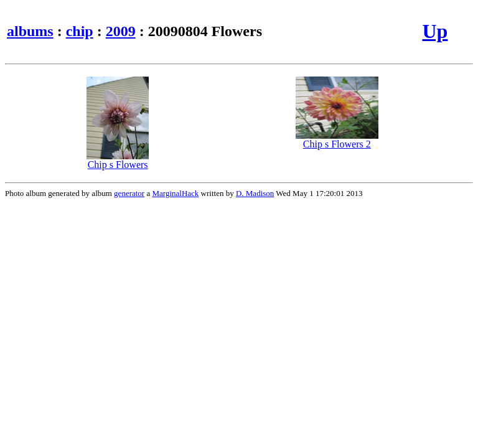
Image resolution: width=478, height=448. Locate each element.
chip (80, 31)
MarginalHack (175, 193)
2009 (121, 31)
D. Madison (255, 193)
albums (30, 31)
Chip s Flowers (118, 160)
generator (129, 193)
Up (435, 31)
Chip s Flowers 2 (337, 140)
